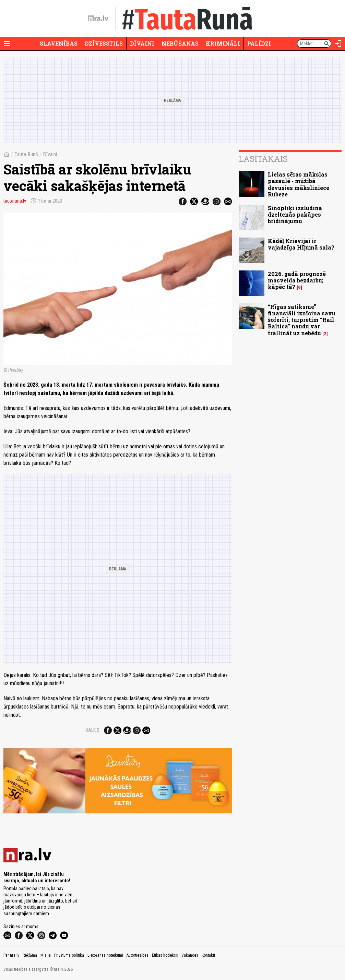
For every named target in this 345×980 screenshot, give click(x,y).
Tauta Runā (26, 154)
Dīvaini (142, 43)
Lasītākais (263, 159)
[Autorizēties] (338, 44)
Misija (46, 955)
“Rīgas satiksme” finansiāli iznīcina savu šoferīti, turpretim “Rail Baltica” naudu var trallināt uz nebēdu (302, 320)
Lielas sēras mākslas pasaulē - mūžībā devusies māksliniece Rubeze (299, 184)
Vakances (190, 955)
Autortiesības (138, 955)
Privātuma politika (69, 955)
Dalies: (93, 730)
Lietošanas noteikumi (105, 955)
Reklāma (30, 955)
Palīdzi (259, 43)
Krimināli (223, 43)
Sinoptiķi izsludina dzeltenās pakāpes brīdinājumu (295, 214)
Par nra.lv (11, 955)
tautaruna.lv (15, 201)
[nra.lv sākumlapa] (98, 19)
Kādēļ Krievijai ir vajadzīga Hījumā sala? (301, 244)
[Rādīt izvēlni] (7, 44)
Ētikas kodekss (165, 955)
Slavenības (59, 43)
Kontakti (208, 955)
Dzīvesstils (104, 43)
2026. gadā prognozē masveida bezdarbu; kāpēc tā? (297, 280)
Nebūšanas (180, 43)
